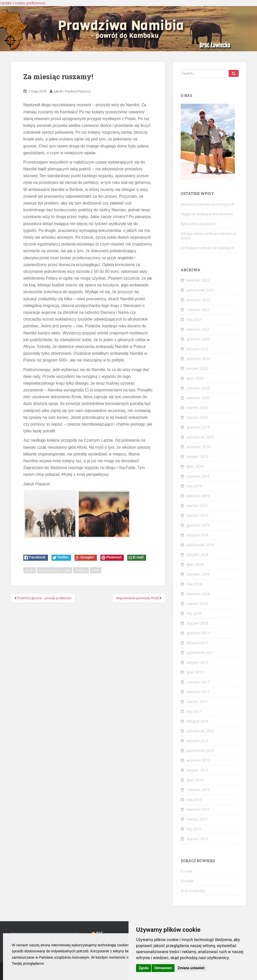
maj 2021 (194, 319)
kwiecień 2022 (198, 280)
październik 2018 (200, 545)
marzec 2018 (197, 604)
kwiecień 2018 (198, 594)
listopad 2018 (197, 535)
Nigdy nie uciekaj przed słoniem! (207, 214)
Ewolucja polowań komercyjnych (207, 204)
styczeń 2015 (197, 839)
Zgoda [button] (144, 968)
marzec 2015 (197, 819)
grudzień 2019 (198, 427)
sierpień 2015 (197, 770)
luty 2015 (194, 829)
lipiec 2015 (195, 780)
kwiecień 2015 (198, 809)
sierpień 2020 (197, 368)
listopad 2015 (197, 741)
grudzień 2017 (198, 633)
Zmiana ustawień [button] (191, 968)
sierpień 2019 (197, 457)
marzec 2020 (197, 408)
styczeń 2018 (197, 623)
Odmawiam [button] (163, 968)
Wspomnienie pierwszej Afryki (139, 598)
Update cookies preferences (23, 3)
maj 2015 (194, 800)
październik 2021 (200, 290)
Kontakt (187, 881)
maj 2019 (194, 486)
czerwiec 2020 (198, 388)
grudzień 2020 (198, 339)
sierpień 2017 (197, 662)
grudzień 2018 (198, 525)
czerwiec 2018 (198, 574)
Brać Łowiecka (192, 891)
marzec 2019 (197, 506)
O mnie (187, 871)
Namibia (81, 570)
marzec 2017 (197, 702)
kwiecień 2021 (198, 329)
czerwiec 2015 (198, 790)
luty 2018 (194, 613)
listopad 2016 (197, 721)
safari (96, 570)
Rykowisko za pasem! (198, 224)
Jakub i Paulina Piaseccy (72, 91)
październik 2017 (200, 653)
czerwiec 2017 (198, 682)
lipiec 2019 (195, 466)
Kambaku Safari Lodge (55, 570)
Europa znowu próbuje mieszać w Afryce (208, 236)
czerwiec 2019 (198, 476)
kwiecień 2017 (198, 692)
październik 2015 (200, 751)
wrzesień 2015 (198, 760)
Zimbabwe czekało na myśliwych (207, 248)
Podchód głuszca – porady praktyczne (43, 598)
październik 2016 (200, 731)
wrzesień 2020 (198, 359)
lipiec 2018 (195, 564)
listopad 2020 (197, 349)
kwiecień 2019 (198, 496)
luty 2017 (194, 711)
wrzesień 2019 (198, 447)
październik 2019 (200, 437)
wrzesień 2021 (198, 300)
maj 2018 (194, 584)
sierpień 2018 (197, 555)
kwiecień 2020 (198, 398)
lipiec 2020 (195, 378)
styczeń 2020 (197, 417)
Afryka (30, 570)
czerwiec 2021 (198, 310)
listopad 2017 (197, 643)
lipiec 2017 (195, 672)
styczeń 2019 (197, 515)
